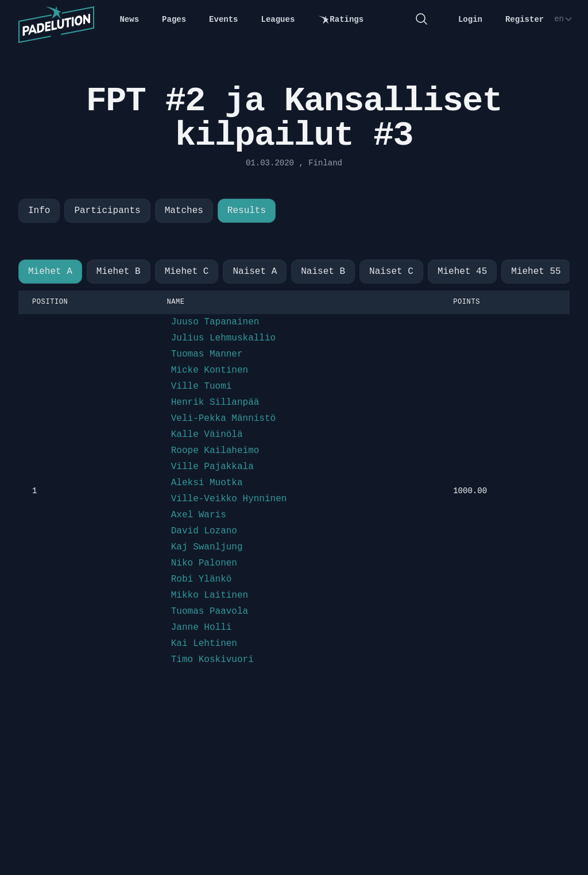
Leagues (278, 20)
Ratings (341, 20)
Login (470, 20)
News (129, 20)
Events (223, 20)
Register (525, 20)
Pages (174, 20)
